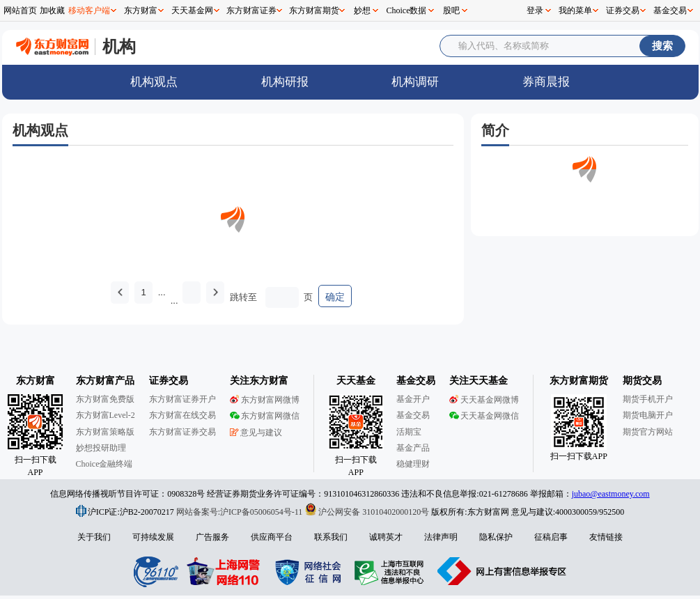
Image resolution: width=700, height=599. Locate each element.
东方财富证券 (251, 10)
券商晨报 (546, 82)
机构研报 (285, 82)
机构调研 (415, 82)
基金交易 (670, 10)
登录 (535, 10)
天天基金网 (192, 10)
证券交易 (623, 10)
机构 (119, 46)
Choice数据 (407, 10)
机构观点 (154, 82)
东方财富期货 (314, 10)
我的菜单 (575, 10)
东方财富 (141, 10)
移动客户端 (89, 10)
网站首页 (20, 10)
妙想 (362, 10)
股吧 (451, 10)
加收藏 (52, 10)
